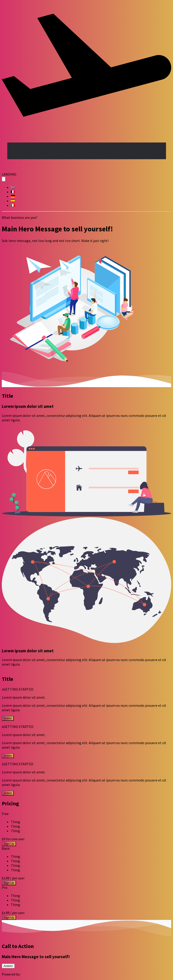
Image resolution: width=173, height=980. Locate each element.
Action (8, 718)
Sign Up (9, 844)
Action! (8, 966)
